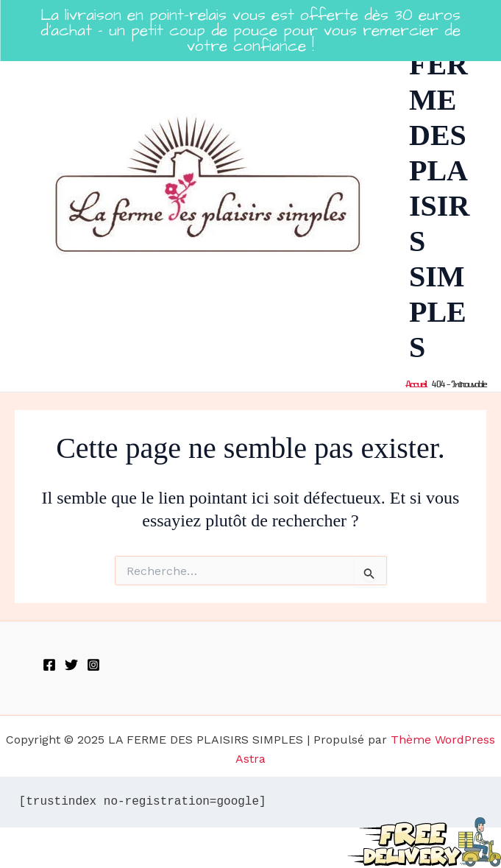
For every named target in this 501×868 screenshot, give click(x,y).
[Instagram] (93, 665)
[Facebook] (49, 665)
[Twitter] (71, 665)
